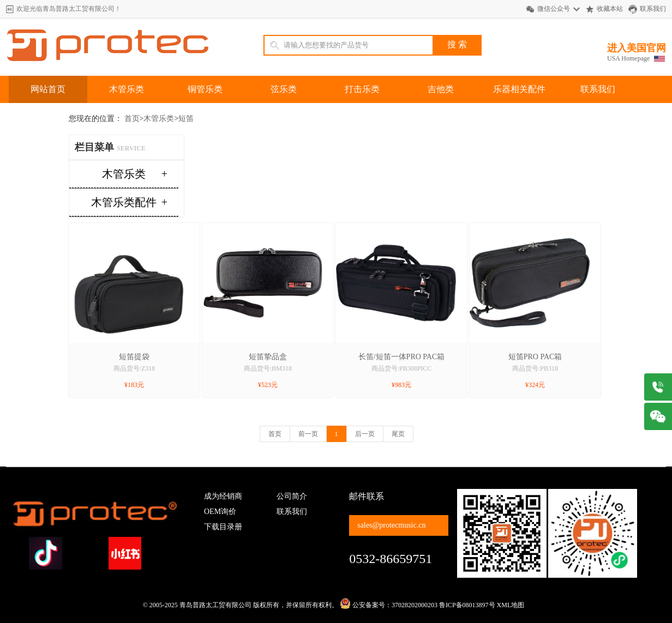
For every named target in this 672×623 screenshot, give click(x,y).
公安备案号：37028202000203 (389, 605)
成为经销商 (223, 496)
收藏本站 (610, 9)
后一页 (365, 434)
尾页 (398, 434)
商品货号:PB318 (535, 368)
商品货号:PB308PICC (402, 368)
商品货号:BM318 (268, 368)
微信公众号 (554, 9)
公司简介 (292, 496)
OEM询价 (220, 512)
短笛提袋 (134, 357)
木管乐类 (127, 89)
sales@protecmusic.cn (391, 525)
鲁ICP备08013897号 (467, 605)
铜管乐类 (205, 89)
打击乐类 (362, 89)
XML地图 (511, 605)
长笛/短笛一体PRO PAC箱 (402, 357)
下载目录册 (223, 527)
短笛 (186, 119)
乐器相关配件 (519, 89)
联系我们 (653, 9)
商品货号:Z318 (134, 368)
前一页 (308, 434)
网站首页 (48, 89)
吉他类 (441, 89)
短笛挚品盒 (268, 357)
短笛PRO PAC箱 (535, 357)
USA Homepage (628, 58)
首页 (132, 119)
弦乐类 (284, 89)
